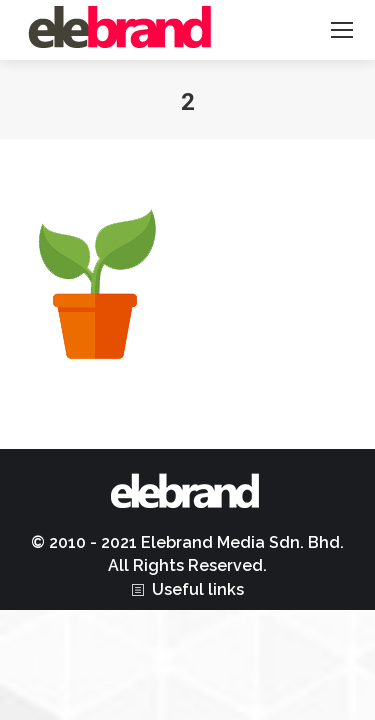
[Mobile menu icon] (342, 30)
